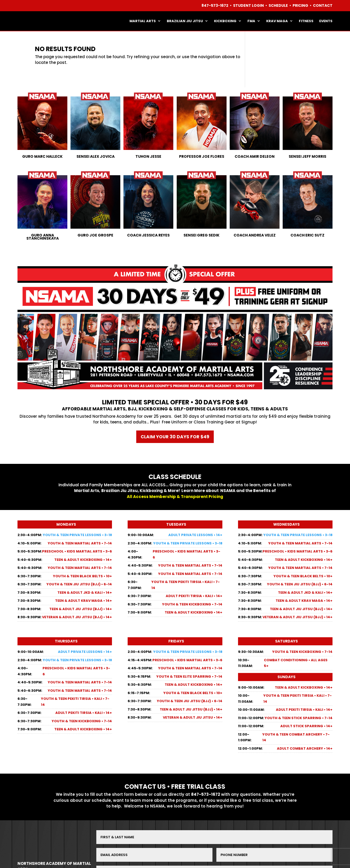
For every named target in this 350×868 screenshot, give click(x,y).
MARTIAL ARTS (143, 21)
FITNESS (306, 21)
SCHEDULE (278, 5)
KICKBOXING (225, 21)
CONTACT (323, 5)
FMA (251, 21)
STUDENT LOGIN (248, 5)
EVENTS (326, 21)
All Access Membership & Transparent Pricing (175, 497)
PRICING (300, 5)
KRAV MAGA (277, 21)
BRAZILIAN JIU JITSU (185, 21)
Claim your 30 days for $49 (175, 437)
